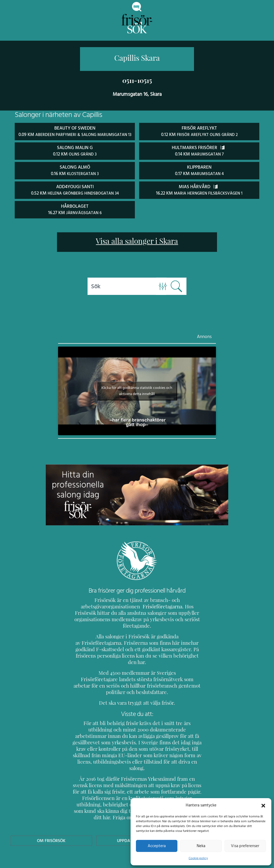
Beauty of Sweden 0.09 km (75, 134)
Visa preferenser (245, 846)
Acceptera (157, 846)
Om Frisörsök (51, 814)
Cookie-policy (198, 858)
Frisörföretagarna (148, 611)
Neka (201, 846)
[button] (263, 805)
